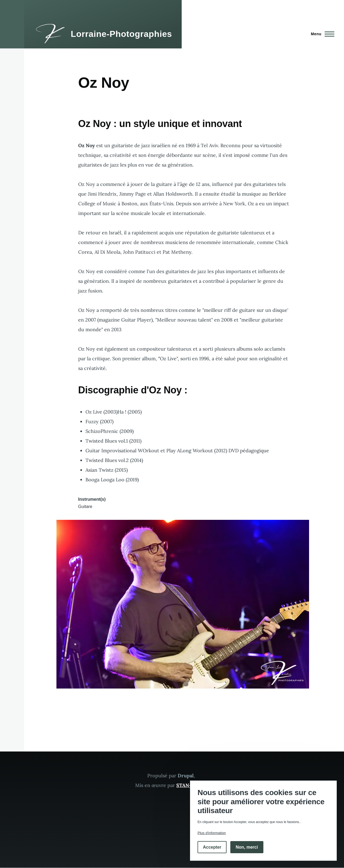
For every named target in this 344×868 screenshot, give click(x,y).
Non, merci (247, 847)
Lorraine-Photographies (121, 34)
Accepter (212, 847)
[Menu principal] (321, 34)
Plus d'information (212, 833)
